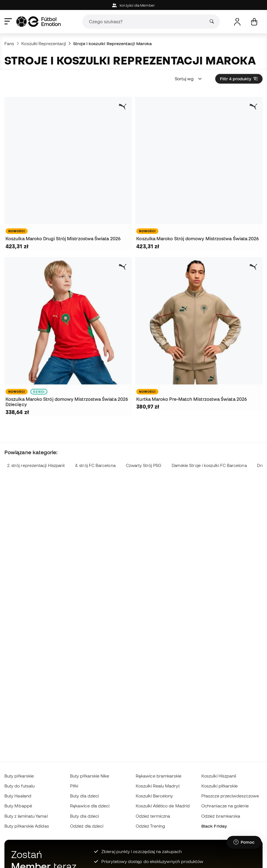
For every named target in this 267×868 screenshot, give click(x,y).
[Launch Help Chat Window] (244, 842)
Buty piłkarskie (19, 776)
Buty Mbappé (18, 806)
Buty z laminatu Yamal (26, 816)
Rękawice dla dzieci (90, 806)
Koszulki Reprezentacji (44, 43)
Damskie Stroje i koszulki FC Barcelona (209, 465)
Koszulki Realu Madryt (158, 786)
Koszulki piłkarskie (219, 786)
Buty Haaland (18, 796)
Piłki (74, 786)
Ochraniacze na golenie (225, 806)
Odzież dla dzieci (87, 826)
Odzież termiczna (153, 816)
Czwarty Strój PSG (144, 465)
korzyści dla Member (133, 5)
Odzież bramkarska (221, 816)
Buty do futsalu (20, 786)
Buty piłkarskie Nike (90, 776)
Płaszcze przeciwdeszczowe (230, 796)
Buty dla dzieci (84, 796)
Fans (9, 43)
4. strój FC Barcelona (95, 465)
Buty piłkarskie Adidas (27, 826)
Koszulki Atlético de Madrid (163, 806)
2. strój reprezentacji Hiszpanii (36, 465)
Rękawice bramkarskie (159, 776)
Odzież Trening (150, 826)
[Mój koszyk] (254, 22)
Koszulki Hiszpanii (219, 776)
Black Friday (214, 826)
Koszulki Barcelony (154, 796)
